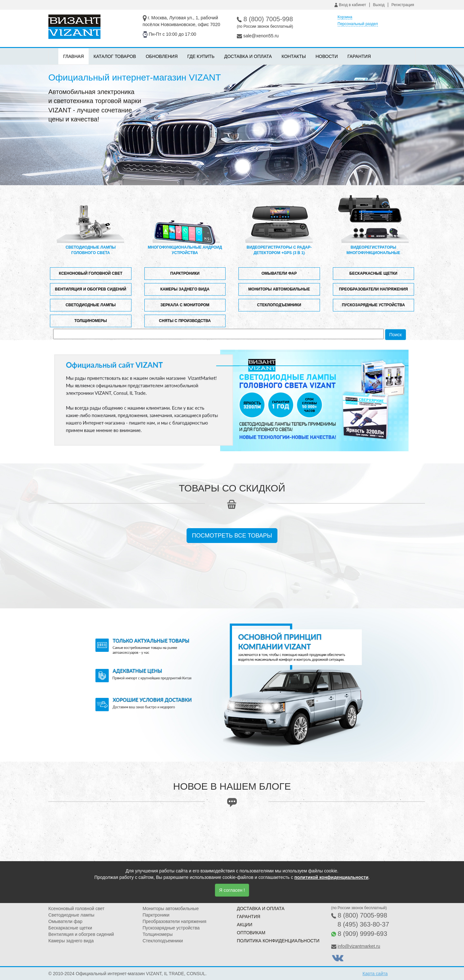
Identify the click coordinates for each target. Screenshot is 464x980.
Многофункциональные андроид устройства (185, 225)
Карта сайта (375, 974)
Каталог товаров (115, 56)
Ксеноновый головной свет (91, 273)
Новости (327, 56)
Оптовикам (251, 933)
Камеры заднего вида (185, 289)
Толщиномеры (91, 321)
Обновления (162, 56)
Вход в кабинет (350, 5)
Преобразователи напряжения (373, 289)
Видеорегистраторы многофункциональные (373, 225)
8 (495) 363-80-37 (363, 924)
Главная (73, 56)
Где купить (201, 56)
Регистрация (403, 5)
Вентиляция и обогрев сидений (91, 289)
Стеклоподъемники (279, 305)
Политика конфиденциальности (278, 941)
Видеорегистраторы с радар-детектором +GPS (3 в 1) (279, 225)
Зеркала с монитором (185, 305)
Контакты (294, 56)
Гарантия (359, 56)
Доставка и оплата (248, 56)
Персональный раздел (358, 24)
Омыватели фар (279, 273)
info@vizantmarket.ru (359, 946)
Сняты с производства (185, 321)
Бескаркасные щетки (373, 273)
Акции (245, 925)
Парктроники (185, 273)
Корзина (345, 17)
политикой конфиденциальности (332, 877)
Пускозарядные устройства (373, 305)
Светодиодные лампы (91, 305)
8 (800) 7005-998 (268, 19)
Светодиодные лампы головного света (91, 225)
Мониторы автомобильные (279, 289)
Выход (379, 5)
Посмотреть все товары (232, 536)
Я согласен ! (232, 890)
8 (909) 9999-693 (362, 934)
